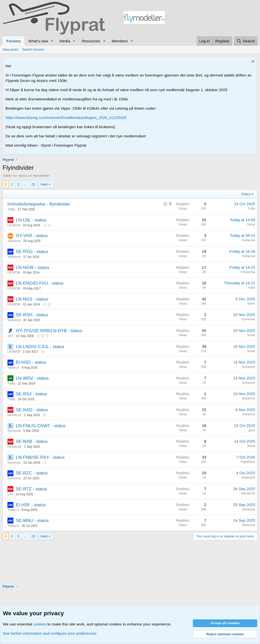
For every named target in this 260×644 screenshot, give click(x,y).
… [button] (25, 184)
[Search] (246, 41)
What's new (38, 41)
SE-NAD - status (32, 410)
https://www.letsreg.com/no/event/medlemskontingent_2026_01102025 (66, 118)
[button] (52, 41)
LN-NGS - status (32, 299)
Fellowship (248, 272)
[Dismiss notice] (252, 62)
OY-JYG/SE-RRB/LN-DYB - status (49, 331)
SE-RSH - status (32, 315)
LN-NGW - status (33, 268)
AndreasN (248, 478)
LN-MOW (14, 225)
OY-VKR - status (32, 236)
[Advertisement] (211, 18)
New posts (10, 49)
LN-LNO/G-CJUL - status (40, 347)
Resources (91, 41)
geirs (252, 430)
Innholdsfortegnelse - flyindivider (39, 204)
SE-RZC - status (32, 473)
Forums (14, 41)
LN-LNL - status (31, 220)
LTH (10, 494)
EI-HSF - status (31, 505)
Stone (251, 225)
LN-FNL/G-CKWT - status (41, 426)
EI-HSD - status (31, 362)
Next (44, 184)
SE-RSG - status (32, 252)
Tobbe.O (13, 368)
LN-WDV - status (32, 378)
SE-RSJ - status (32, 394)
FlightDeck (248, 462)
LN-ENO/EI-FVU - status (40, 283)
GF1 (10, 336)
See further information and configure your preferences (50, 633)
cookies (40, 624)
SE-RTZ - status (32, 489)
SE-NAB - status (32, 441)
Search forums (33, 49)
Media (65, 41)
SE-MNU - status (32, 521)
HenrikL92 (15, 415)
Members (120, 41)
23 (33, 184)
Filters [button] (246, 194)
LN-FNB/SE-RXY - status (40, 457)
